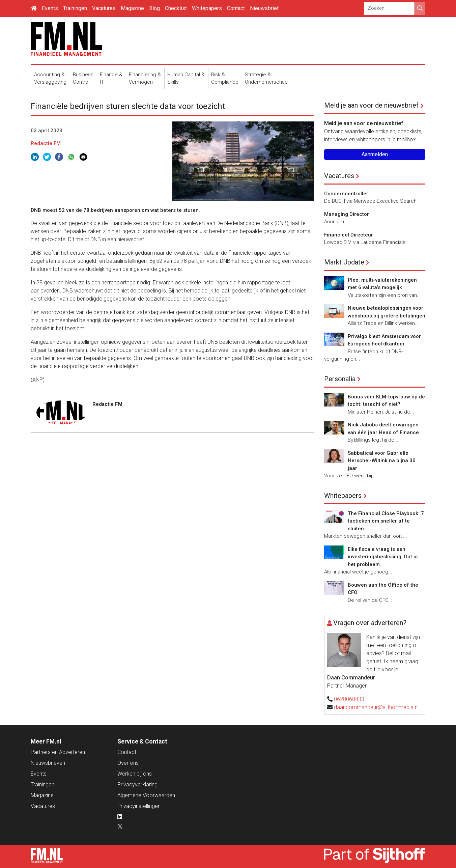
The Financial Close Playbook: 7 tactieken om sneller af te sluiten (386, 521)
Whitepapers (207, 8)
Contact (236, 8)
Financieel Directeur (349, 235)
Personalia (340, 379)
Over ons (128, 763)
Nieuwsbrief (264, 8)
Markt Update (344, 262)
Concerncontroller (346, 194)
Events (50, 8)
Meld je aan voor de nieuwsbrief (371, 105)
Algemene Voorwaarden (146, 795)
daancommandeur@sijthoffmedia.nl (376, 707)
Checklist (176, 8)
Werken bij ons (135, 774)
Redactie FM (46, 143)
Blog (154, 8)
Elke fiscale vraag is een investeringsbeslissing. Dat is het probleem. (383, 557)
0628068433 (349, 699)
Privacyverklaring (137, 785)
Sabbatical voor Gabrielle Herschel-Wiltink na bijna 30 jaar (382, 461)
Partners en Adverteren (58, 752)
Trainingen (75, 8)
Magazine (132, 8)
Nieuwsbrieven (48, 763)
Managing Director (347, 214)
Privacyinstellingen (139, 806)
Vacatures (104, 8)
